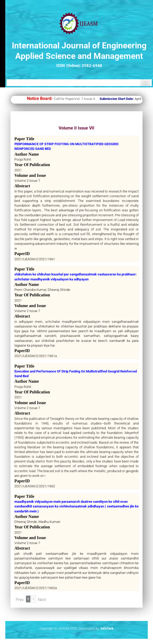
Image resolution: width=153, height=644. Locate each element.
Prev (20, 600)
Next (42, 600)
